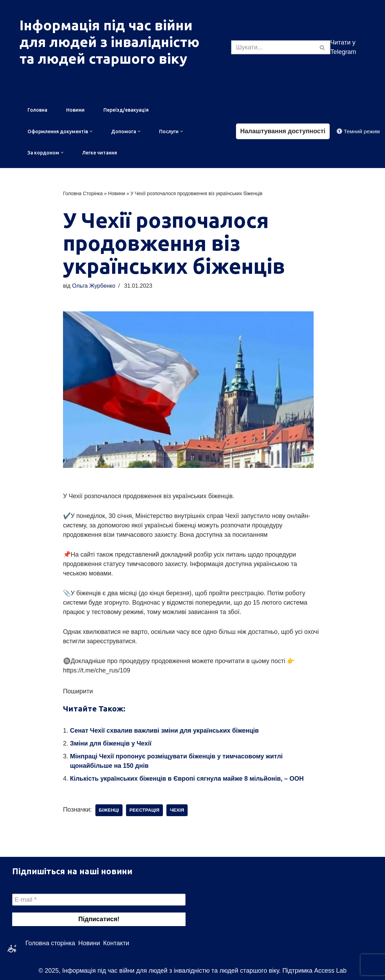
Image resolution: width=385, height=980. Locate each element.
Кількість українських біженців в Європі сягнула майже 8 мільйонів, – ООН (187, 779)
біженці (109, 810)
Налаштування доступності (283, 131)
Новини (75, 110)
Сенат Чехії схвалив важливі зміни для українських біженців (164, 731)
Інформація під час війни (106, 25)
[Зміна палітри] (358, 131)
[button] (91, 131)
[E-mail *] (99, 900)
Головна (37, 110)
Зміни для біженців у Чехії (111, 743)
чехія (177, 810)
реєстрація (144, 810)
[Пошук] (273, 47)
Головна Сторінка (83, 193)
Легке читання (100, 153)
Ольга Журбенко (94, 286)
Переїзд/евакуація (126, 110)
